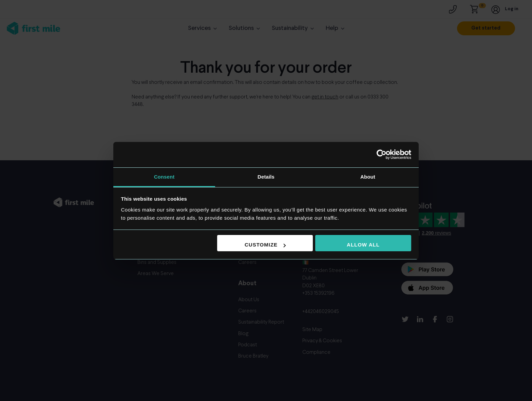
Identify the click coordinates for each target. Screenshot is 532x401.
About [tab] (368, 177)
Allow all (363, 245)
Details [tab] (266, 177)
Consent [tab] (164, 177)
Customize (265, 245)
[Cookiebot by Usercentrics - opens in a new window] (382, 154)
